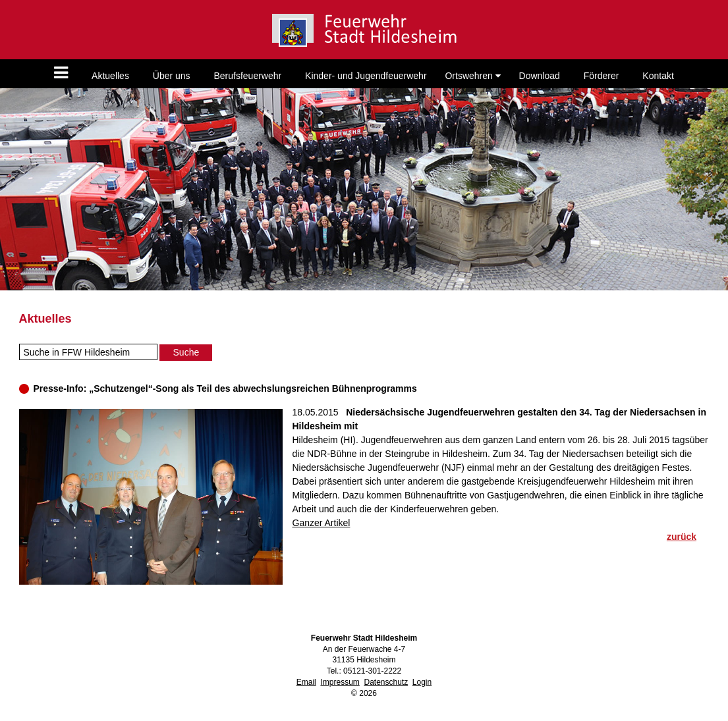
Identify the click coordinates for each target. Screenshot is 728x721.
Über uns (172, 76)
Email (306, 682)
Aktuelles (110, 76)
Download (540, 76)
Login (422, 682)
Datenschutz (386, 682)
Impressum (340, 682)
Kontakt (658, 76)
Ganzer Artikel (322, 523)
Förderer (602, 76)
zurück (682, 537)
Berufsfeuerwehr (247, 76)
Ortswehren (472, 76)
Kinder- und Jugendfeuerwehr (366, 76)
